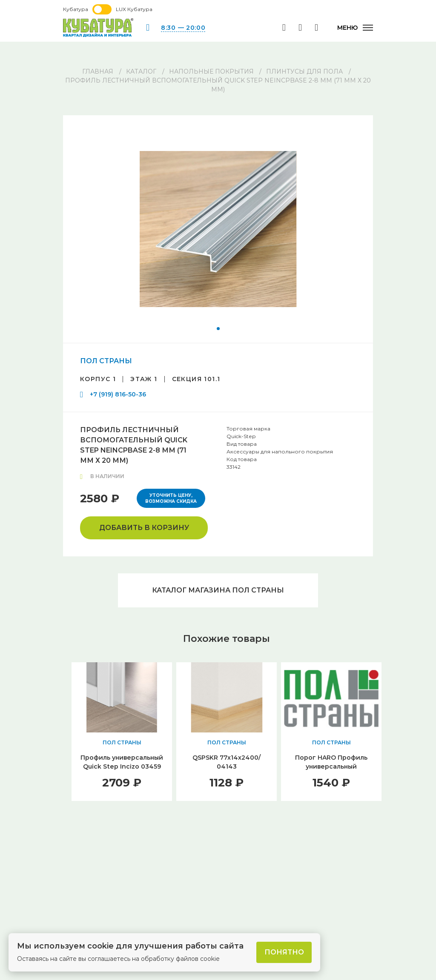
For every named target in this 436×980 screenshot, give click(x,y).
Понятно (284, 952)
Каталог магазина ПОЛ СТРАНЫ (218, 590)
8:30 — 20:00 (183, 28)
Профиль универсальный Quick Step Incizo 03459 (122, 762)
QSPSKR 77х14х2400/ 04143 (227, 762)
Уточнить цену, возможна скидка (171, 498)
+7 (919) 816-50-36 (118, 394)
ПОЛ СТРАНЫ (106, 361)
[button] (218, 329)
